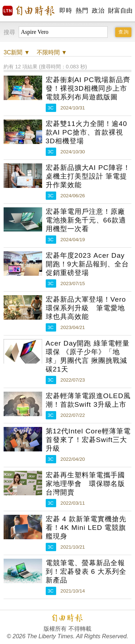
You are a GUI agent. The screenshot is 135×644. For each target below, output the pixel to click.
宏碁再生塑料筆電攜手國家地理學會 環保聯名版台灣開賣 (85, 484)
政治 (98, 11)
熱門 (82, 11)
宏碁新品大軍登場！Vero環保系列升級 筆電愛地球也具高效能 (86, 308)
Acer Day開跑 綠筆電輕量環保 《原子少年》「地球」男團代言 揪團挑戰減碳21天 (88, 356)
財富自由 (120, 11)
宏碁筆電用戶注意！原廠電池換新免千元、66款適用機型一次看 (86, 220)
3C (51, 108)
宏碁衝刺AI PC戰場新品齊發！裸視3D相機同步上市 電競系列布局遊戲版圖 (88, 88)
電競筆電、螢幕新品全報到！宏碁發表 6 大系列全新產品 (86, 571)
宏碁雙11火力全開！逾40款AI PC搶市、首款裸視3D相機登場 (87, 132)
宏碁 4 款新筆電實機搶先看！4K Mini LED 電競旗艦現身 (86, 528)
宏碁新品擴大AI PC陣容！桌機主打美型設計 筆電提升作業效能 (88, 176)
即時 (66, 11)
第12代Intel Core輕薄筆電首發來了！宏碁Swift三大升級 (88, 440)
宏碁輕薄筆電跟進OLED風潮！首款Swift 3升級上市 (88, 400)
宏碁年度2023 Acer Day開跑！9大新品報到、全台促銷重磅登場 (87, 264)
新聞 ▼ (17, 52)
